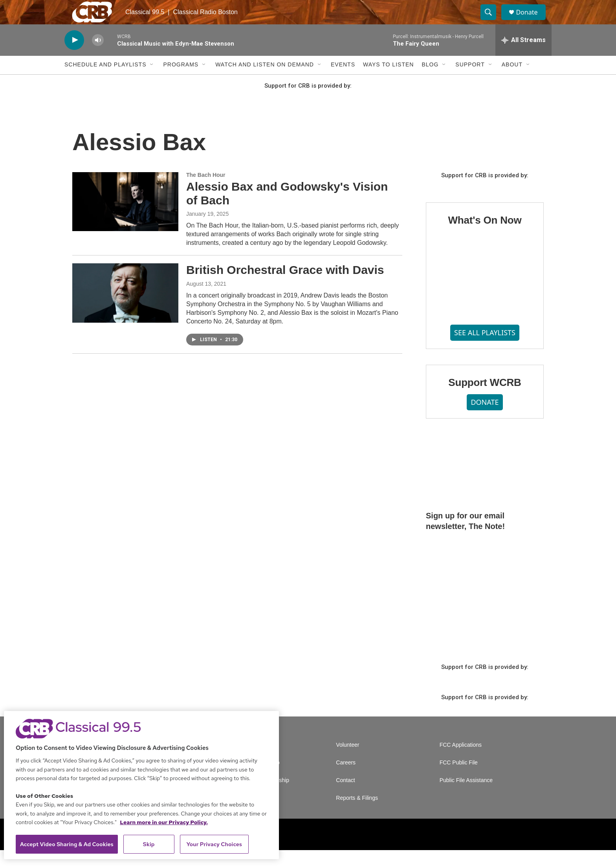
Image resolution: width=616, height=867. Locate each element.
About (512, 82)
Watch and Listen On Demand (265, 82)
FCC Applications (461, 762)
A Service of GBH (254, 762)
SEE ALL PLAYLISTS (485, 349)
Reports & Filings (357, 815)
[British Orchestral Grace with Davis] (125, 310)
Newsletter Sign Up (256, 780)
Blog (430, 82)
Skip (149, 844)
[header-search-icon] (492, 21)
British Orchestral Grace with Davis (285, 287)
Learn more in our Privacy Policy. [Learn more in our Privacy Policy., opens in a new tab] (164, 822)
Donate (532, 21)
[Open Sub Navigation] (152, 82)
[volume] (98, 57)
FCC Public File (459, 780)
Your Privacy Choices (214, 844)
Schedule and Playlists (105, 82)
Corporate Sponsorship (261, 797)
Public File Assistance (466, 797)
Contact (345, 797)
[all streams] (523, 57)
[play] (74, 57)
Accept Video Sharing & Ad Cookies (67, 844)
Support (470, 82)
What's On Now (485, 237)
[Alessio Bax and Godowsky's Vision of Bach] (125, 219)
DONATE (485, 419)
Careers (346, 780)
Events (343, 82)
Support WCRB (485, 399)
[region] (141, 785)
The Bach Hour (206, 192)
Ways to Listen (388, 82)
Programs (181, 82)
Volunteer (347, 762)
